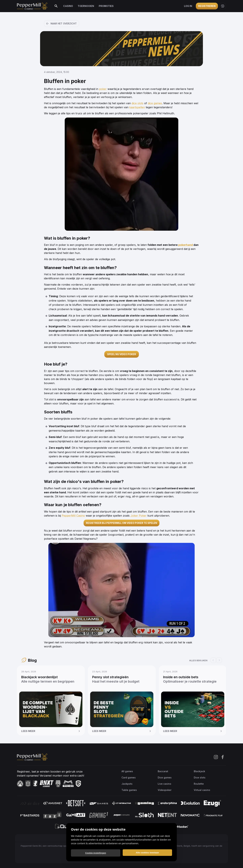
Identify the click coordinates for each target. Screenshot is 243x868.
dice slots (138, 103)
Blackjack (199, 771)
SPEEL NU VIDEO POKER (122, 354)
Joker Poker (139, 516)
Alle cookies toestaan (147, 853)
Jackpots (127, 784)
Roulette (199, 784)
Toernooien (86, 6)
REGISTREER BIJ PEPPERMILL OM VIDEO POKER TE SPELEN (121, 523)
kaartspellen (137, 107)
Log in (188, 6)
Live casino (164, 784)
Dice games (165, 777)
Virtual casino (202, 790)
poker (103, 89)
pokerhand (186, 245)
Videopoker (165, 790)
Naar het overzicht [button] (61, 24)
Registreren (207, 6)
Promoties (106, 6)
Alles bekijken (198, 660)
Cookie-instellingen (96, 853)
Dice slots (200, 777)
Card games (129, 777)
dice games (155, 103)
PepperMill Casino (73, 516)
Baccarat (163, 771)
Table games (129, 790)
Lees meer (51, 731)
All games (127, 771)
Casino (68, 6)
